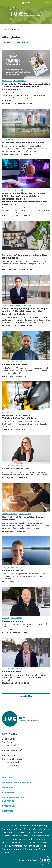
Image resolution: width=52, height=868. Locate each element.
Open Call (19, 190)
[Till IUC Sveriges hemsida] (35, 860)
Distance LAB (8, 252)
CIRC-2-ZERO (7, 190)
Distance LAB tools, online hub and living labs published (26, 236)
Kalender (8, 792)
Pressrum (9, 806)
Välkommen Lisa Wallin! (26, 449)
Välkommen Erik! (26, 652)
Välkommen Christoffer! (26, 345)
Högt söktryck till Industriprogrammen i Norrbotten (26, 497)
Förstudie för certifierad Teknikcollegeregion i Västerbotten (26, 396)
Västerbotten (21, 81)
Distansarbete (21, 252)
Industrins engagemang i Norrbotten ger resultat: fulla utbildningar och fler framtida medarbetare (26, 289)
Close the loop (9, 139)
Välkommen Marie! (26, 551)
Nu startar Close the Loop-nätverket (26, 123)
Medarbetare (22, 42)
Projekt (7, 42)
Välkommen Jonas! (26, 602)
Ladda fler (26, 696)
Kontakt (8, 811)
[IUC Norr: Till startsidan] (26, 14)
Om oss (7, 777)
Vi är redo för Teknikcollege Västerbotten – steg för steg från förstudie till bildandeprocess (26, 65)
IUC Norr (5, 30)
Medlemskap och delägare (13, 799)
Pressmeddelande (10, 514)
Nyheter (8, 787)
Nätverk (20, 139)
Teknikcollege (8, 81)
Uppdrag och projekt (17, 782)
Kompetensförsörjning (11, 305)
